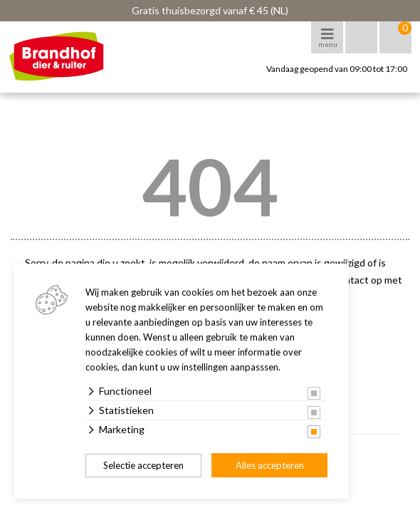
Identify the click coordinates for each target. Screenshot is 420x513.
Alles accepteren (270, 465)
